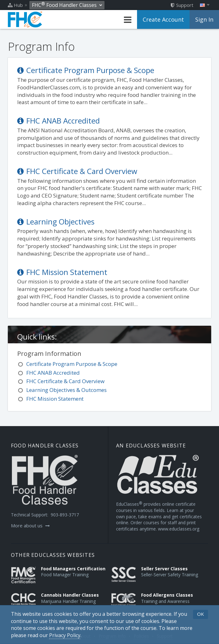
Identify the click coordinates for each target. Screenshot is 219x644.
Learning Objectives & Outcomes (66, 390)
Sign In (204, 19)
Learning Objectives (56, 222)
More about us (30, 525)
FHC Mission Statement (62, 272)
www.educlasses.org (179, 529)
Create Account (163, 19)
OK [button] (201, 614)
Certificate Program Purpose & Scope (86, 70)
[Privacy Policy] (65, 635)
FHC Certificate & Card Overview (77, 171)
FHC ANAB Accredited (59, 121)
